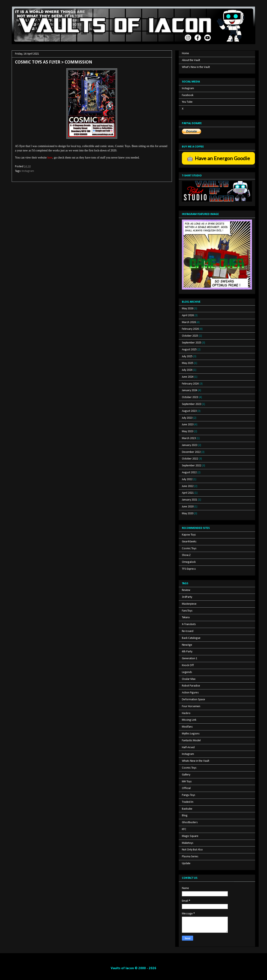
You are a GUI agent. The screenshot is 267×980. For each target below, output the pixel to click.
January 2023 (190, 445)
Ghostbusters (190, 822)
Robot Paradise (191, 686)
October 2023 (190, 397)
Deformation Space (193, 700)
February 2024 (190, 384)
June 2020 (188, 507)
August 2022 (189, 473)
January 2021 (190, 500)
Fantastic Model (191, 741)
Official (186, 788)
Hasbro (186, 713)
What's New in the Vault (196, 67)
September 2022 (192, 466)
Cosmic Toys (189, 549)
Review (186, 590)
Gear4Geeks (189, 542)
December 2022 (191, 452)
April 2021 (188, 493)
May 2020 (188, 514)
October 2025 (190, 336)
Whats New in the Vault (196, 761)
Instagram (28, 171)
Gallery (186, 775)
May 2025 (188, 363)
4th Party (187, 652)
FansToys (187, 611)
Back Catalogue (191, 638)
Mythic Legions (191, 734)
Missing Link (189, 720)
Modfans (187, 727)
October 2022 (190, 459)
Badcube (187, 809)
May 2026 (188, 309)
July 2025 (187, 356)
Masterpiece (189, 604)
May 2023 (188, 431)
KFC (184, 829)
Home (185, 53)
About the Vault (191, 60)
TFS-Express (189, 569)
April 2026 (188, 315)
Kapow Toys (189, 535)
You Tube (187, 102)
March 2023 (189, 438)
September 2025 (192, 343)
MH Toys (187, 782)
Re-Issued (188, 631)
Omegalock (189, 562)
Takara (186, 617)
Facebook (188, 95)
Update (186, 863)
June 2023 (188, 425)
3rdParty (187, 597)
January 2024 (190, 390)
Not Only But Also (192, 850)
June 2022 (188, 486)
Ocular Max (189, 679)
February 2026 (190, 329)
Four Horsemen (191, 706)
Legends (187, 672)
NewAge (187, 645)
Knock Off (188, 665)
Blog (185, 816)
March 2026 (189, 322)
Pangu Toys (189, 795)
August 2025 (189, 350)
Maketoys (188, 843)
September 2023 (192, 404)
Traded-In (188, 802)
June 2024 (188, 377)
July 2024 (187, 370)
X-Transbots (189, 624)
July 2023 (187, 418)
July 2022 (187, 479)
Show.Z (186, 555)
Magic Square (190, 836)
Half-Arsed (188, 747)
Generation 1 (190, 659)
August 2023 (189, 411)
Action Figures (190, 693)
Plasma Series (190, 857)
